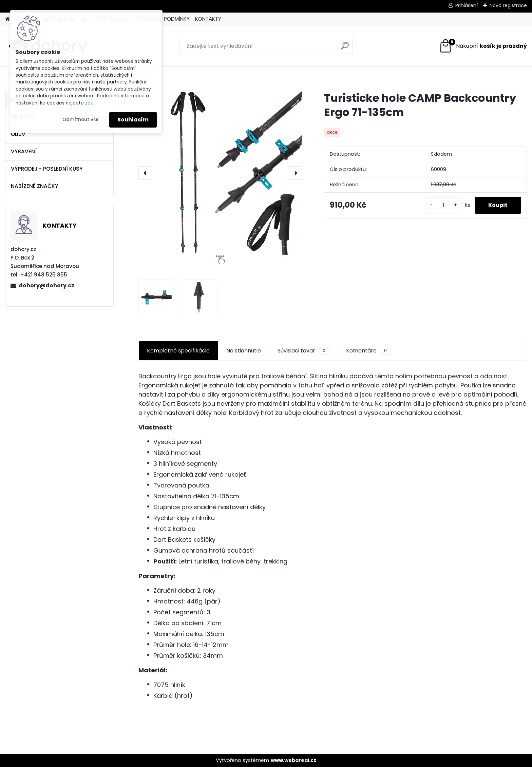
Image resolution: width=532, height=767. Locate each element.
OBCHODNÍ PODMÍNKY (163, 19)
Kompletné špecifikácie (178, 351)
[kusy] (443, 205)
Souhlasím (133, 120)
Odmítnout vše (80, 120)
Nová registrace (508, 5)
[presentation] (145, 173)
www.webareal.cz (293, 760)
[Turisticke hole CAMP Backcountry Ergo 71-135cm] (220, 173)
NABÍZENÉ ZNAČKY (34, 186)
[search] (345, 48)
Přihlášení (467, 5)
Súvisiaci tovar (303, 351)
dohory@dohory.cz (46, 285)
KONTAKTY (208, 19)
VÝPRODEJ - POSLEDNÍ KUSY (47, 169)
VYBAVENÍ (24, 151)
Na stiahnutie (244, 351)
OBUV (18, 134)
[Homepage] (7, 19)
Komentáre (368, 351)
